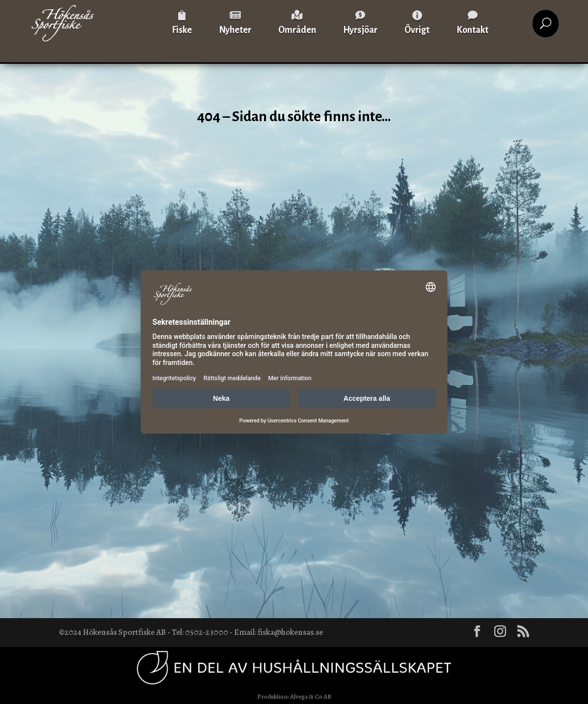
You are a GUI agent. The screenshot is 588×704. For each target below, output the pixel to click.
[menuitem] (182, 23)
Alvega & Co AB (311, 696)
